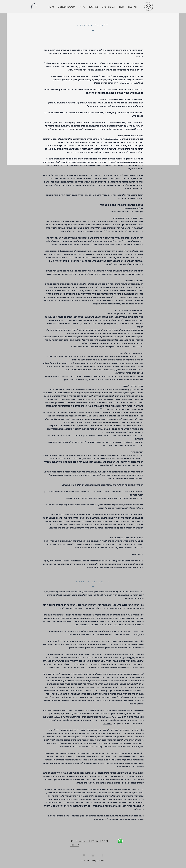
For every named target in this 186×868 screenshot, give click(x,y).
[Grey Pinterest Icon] (84, 855)
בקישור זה (108, 724)
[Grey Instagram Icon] (93, 855)
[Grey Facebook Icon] (102, 855)
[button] (34, 6)
